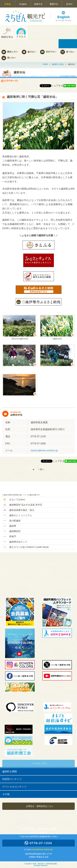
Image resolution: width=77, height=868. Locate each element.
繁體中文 (54, 4)
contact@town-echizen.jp (42, 849)
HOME (45, 64)
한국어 (69, 4)
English (23, 4)
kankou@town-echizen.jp (44, 450)
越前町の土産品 (58, 64)
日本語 (8, 4)
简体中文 (38, 4)
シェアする (57, 86)
